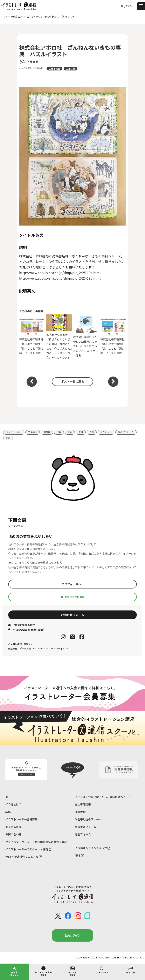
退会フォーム (83, 834)
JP (122, 6)
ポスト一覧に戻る (72, 381)
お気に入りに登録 (72, 597)
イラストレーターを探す (43, 971)
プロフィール (72, 584)
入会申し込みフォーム (88, 819)
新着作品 (131, 970)
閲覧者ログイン (14, 971)
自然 (92, 432)
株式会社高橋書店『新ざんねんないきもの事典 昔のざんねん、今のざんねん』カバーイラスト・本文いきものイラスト (59, 337)
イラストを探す (72, 971)
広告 (59, 432)
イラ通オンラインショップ (92, 848)
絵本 (8, 438)
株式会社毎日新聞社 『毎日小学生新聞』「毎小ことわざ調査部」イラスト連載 (32, 337)
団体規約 (80, 812)
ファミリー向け (14, 432)
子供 (81, 432)
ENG (129, 6)
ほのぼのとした (126, 432)
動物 (70, 432)
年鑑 (8, 812)
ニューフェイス (101, 970)
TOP (8, 797)
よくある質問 (13, 827)
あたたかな (106, 432)
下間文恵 (33, 62)
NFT (79, 855)
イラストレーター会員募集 (21, 819)
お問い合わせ (13, 834)
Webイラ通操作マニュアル (23, 857)
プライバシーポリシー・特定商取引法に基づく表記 (36, 842)
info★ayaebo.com (22, 625)
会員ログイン (72, 935)
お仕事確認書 (83, 804)
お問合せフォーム (72, 615)
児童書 (47, 432)
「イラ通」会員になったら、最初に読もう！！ (103, 797)
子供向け (33, 432)
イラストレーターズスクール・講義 (28, 849)
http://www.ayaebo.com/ (26, 630)
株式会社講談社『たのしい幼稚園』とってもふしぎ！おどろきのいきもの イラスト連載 (86, 337)
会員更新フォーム (85, 827)
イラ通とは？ (13, 804)
